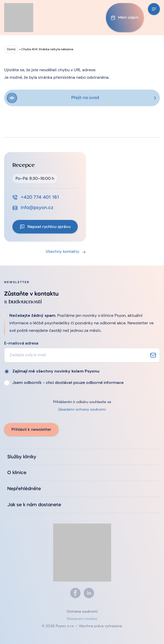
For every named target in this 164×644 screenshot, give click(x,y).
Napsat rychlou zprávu (49, 227)
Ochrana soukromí (82, 611)
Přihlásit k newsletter (31, 429)
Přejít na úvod (85, 98)
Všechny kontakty (62, 251)
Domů (11, 49)
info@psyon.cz (37, 208)
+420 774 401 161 (40, 197)
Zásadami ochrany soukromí (82, 409)
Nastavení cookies (82, 619)
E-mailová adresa (21, 343)
